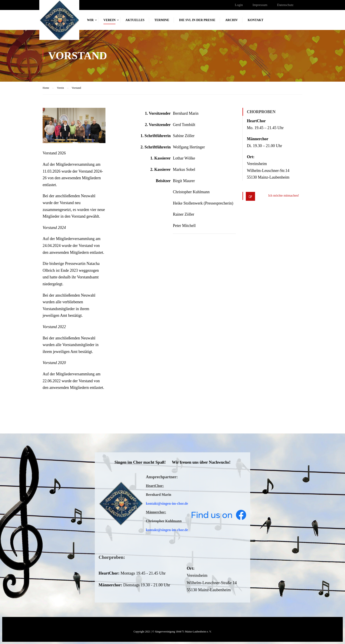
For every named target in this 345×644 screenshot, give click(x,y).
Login (239, 5)
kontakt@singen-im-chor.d (166, 503)
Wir (90, 20)
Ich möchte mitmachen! (280, 196)
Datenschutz (285, 5)
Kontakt (256, 20)
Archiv (231, 20)
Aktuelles (135, 20)
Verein (109, 20)
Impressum (260, 5)
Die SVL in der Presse (197, 20)
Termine (162, 20)
